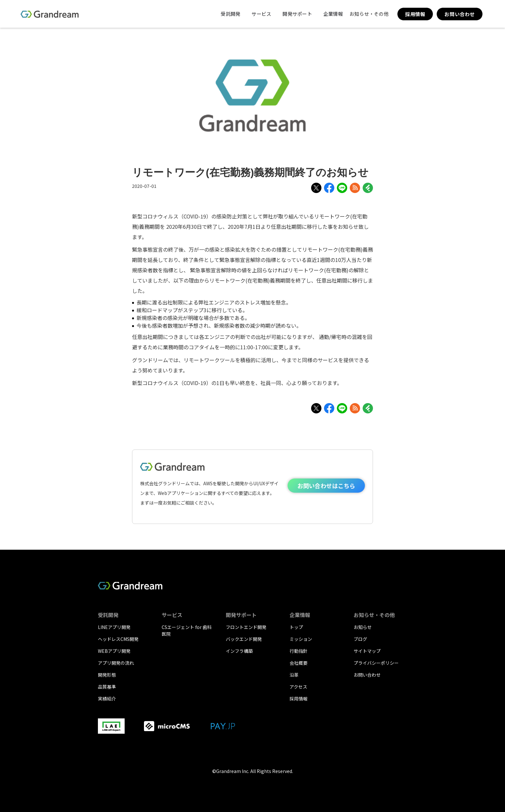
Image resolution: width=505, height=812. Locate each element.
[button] (230, 14)
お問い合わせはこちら (326, 486)
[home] (50, 14)
